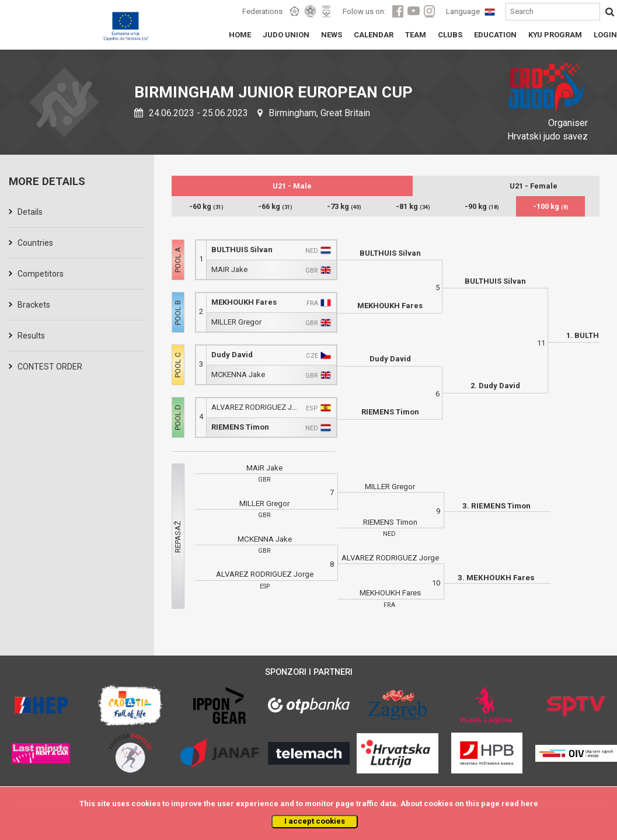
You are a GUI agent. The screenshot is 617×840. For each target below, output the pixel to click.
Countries (35, 243)
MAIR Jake (229, 269)
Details (30, 212)
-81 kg (413, 206)
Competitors (41, 274)
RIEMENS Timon (240, 427)
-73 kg (344, 206)
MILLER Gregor (236, 322)
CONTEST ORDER (50, 367)
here (529, 804)
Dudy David (232, 355)
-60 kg (206, 206)
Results (31, 336)
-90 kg (482, 206)
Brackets (34, 305)
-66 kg (275, 206)
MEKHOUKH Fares (244, 302)
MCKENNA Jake (238, 374)
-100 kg (551, 206)
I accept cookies (315, 821)
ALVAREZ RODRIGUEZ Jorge (256, 407)
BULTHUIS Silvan (242, 250)
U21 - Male (292, 186)
